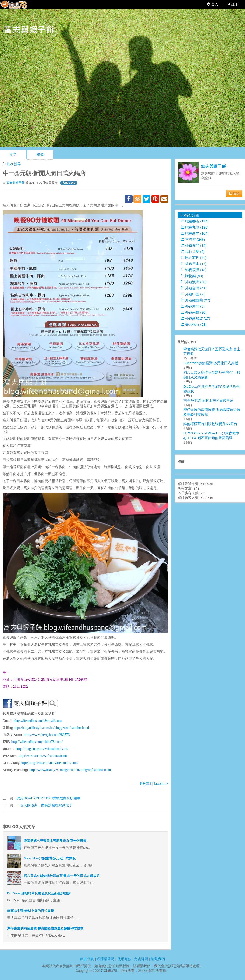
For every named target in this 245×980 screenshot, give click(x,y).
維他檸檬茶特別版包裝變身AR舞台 (210, 424)
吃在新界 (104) (195, 233)
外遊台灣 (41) (194, 288)
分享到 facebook (154, 784)
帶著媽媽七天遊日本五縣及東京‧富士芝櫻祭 (55, 841)
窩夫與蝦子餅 (16, 183)
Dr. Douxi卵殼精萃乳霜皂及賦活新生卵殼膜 (39, 893)
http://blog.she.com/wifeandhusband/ (42, 749)
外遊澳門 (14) (194, 245)
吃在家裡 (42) (194, 258)
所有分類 (190, 215)
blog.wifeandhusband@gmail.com (38, 721)
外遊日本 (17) (194, 264)
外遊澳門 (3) (193, 306)
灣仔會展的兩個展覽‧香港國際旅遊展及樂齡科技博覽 (45, 928)
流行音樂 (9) (193, 252)
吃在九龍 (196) (195, 227)
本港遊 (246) (193, 239)
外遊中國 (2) (193, 294)
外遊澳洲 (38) (194, 282)
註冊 (234, 4)
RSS (234, 194)
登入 (213, 4)
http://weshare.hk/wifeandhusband (43, 756)
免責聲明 (141, 959)
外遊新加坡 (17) (196, 318)
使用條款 (124, 959)
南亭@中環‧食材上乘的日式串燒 (31, 911)
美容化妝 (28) (194, 324)
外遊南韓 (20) (194, 312)
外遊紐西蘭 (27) (196, 300)
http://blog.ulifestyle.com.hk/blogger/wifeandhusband (51, 728)
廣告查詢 (87, 959)
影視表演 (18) (194, 270)
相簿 (40, 155)
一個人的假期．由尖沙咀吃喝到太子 (45, 805)
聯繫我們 (158, 959)
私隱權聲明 (106, 959)
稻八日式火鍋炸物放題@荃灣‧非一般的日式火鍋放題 (62, 876)
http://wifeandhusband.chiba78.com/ (37, 742)
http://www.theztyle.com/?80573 (47, 735)
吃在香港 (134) (195, 221)
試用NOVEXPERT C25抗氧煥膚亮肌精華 (49, 798)
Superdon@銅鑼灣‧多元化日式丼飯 (50, 858)
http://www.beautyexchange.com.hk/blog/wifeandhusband (70, 770)
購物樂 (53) (192, 276)
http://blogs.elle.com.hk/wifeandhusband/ (50, 763)
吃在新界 (14, 164)
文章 (13, 155)
